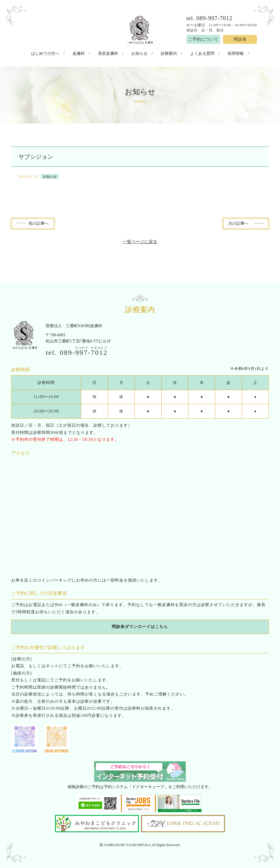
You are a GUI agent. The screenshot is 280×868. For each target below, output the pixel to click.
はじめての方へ (56, 53)
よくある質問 (195, 53)
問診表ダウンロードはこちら (140, 625)
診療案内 (165, 53)
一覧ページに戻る (140, 240)
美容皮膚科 (111, 53)
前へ (39, 222)
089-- (84, 351)
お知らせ (139, 53)
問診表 (240, 39)
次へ (239, 222)
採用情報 (225, 53)
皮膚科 (86, 53)
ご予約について (203, 39)
